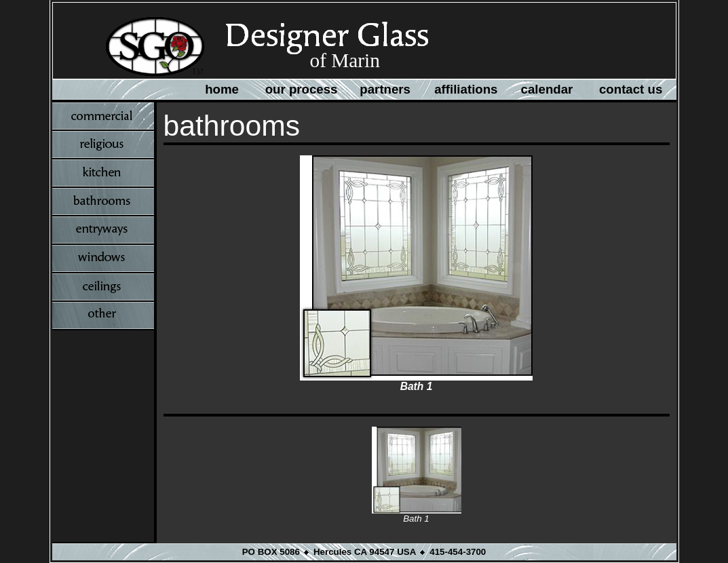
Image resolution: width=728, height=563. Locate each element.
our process (302, 89)
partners (385, 89)
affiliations (466, 89)
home (222, 89)
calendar (547, 89)
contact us (631, 89)
